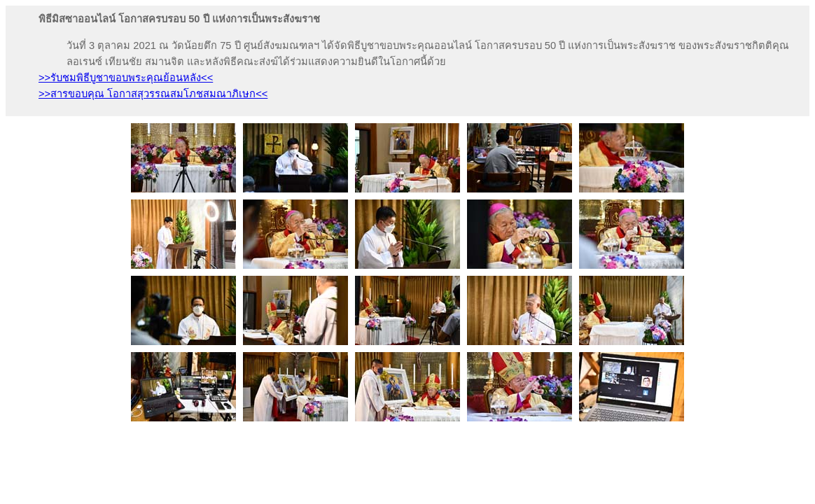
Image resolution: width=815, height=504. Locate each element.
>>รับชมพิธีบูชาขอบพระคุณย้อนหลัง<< (126, 78)
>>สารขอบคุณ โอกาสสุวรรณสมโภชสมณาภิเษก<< (153, 94)
